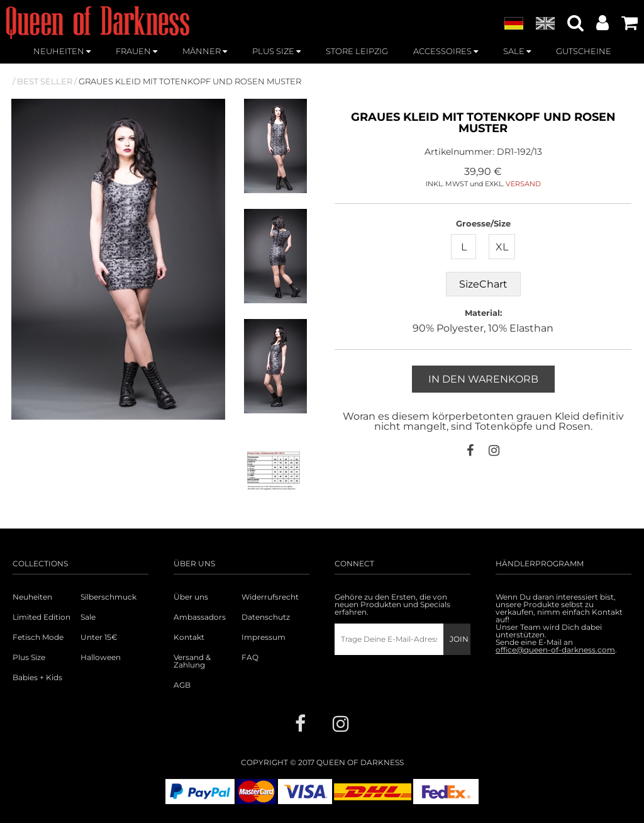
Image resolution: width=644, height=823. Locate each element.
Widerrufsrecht (270, 597)
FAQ (250, 658)
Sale (88, 617)
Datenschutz (266, 617)
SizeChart (483, 284)
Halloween (101, 658)
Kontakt (189, 637)
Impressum (264, 637)
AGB (182, 685)
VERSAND (523, 184)
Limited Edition (42, 617)
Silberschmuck (108, 597)
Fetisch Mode (38, 637)
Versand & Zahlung (192, 661)
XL (502, 247)
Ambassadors (200, 617)
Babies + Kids (37, 678)
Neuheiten (32, 597)
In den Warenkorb (483, 379)
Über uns (191, 597)
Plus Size (29, 658)
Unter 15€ (99, 637)
